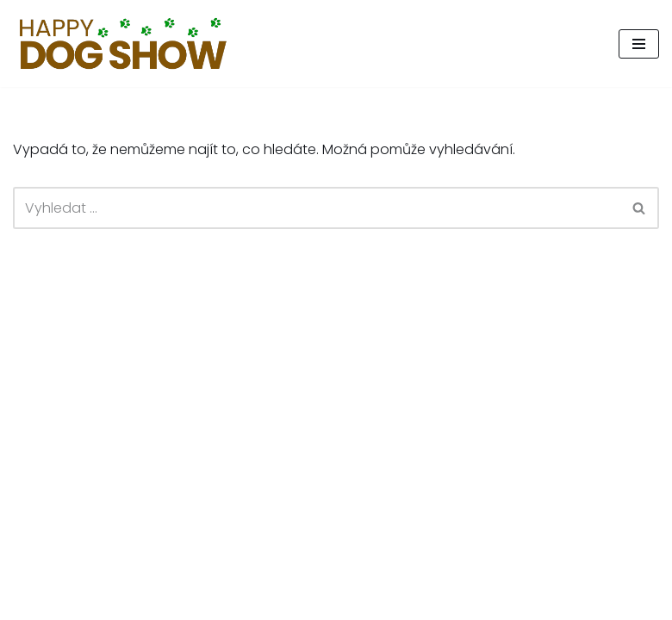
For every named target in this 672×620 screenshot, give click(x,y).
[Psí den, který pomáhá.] (124, 43)
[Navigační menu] (639, 44)
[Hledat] (317, 208)
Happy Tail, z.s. (545, 601)
